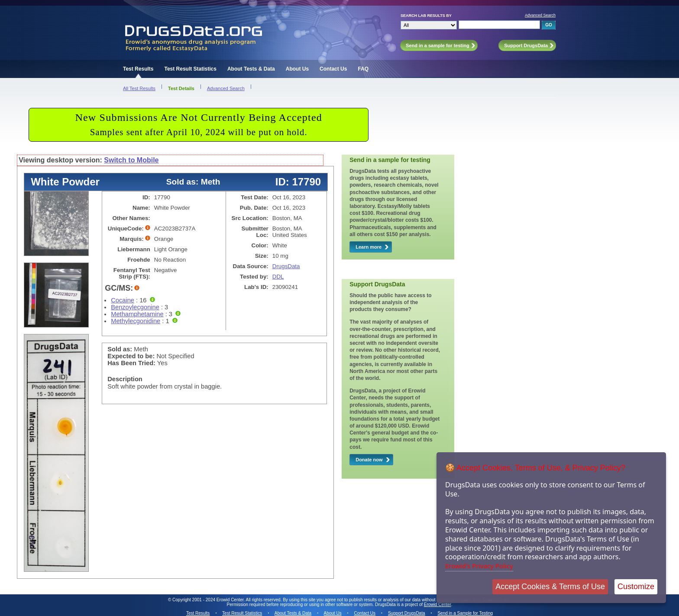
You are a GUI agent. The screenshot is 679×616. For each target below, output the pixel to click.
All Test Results (139, 88)
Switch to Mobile (131, 160)
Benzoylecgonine (135, 307)
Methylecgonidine (136, 321)
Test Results (138, 69)
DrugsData (286, 266)
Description (125, 379)
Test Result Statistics (190, 69)
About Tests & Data (251, 69)
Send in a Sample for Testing (465, 613)
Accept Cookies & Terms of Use (550, 587)
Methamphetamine (137, 314)
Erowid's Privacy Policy (479, 566)
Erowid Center (438, 605)
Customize (636, 587)
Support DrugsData (407, 613)
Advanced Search (540, 15)
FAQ (363, 69)
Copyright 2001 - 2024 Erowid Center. (209, 600)
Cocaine (123, 300)
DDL (278, 277)
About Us (297, 69)
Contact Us (333, 69)
